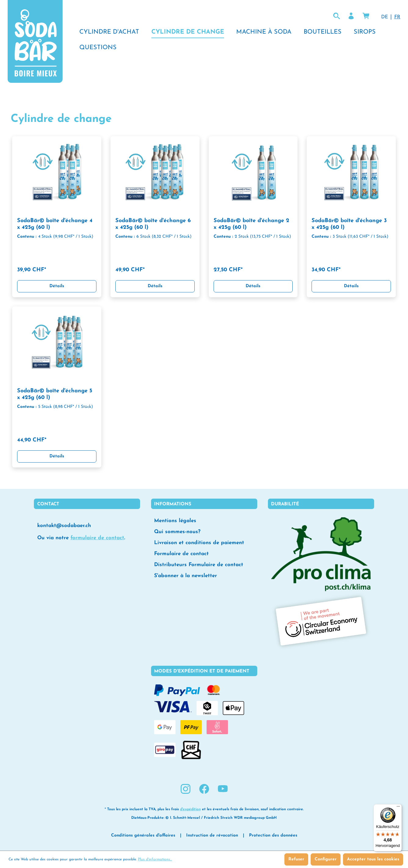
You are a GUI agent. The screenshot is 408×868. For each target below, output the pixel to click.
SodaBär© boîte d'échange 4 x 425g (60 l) (55, 224)
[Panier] (366, 16)
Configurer (326, 859)
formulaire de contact (97, 538)
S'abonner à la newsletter (186, 576)
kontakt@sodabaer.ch (64, 526)
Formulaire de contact (181, 554)
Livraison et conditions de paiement (199, 543)
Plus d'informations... (155, 859)
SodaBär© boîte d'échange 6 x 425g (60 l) (153, 224)
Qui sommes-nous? (177, 532)
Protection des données (273, 835)
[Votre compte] (351, 16)
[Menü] (398, 808)
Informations (173, 504)
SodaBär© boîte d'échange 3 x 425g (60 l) (349, 224)
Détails (57, 286)
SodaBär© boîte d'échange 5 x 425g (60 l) (55, 394)
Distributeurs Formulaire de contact (199, 565)
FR (397, 16)
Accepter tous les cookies (373, 859)
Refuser (296, 859)
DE (385, 16)
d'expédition (190, 809)
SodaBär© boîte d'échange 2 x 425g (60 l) (251, 224)
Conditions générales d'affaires (143, 835)
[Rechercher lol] (337, 16)
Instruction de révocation (212, 835)
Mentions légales (175, 521)
